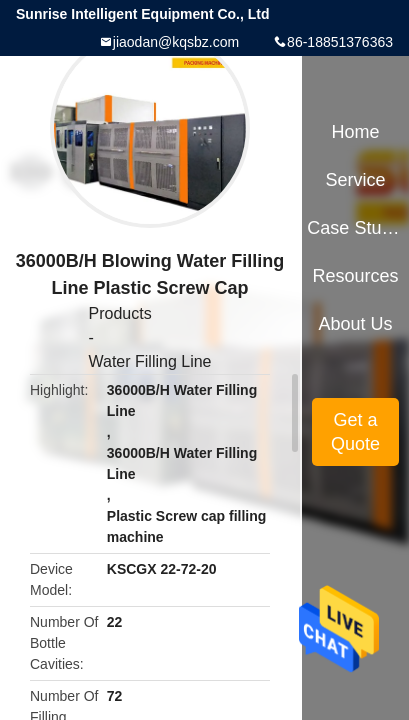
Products (119, 313)
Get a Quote (355, 432)
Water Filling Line (149, 361)
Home (356, 132)
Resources (356, 276)
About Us (356, 324)
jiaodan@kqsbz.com (176, 42)
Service (356, 180)
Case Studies (355, 228)
